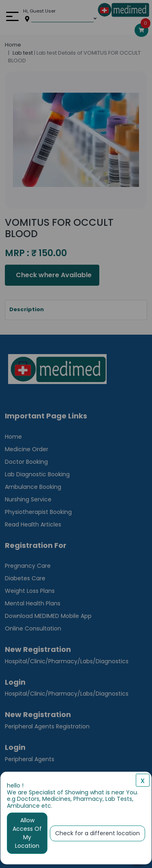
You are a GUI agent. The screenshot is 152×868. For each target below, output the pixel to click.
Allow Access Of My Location (27, 833)
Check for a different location (97, 833)
